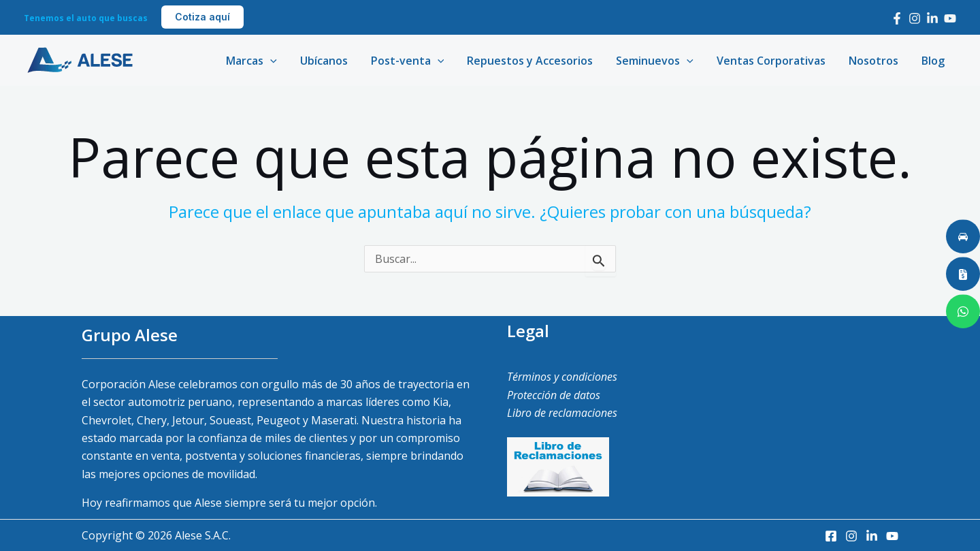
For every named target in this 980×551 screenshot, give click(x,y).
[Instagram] (915, 18)
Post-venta (415, 61)
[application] (280, 61)
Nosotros (876, 61)
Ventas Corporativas (774, 61)
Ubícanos (333, 61)
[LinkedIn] (932, 18)
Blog (934, 61)
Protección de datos (554, 395)
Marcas (262, 61)
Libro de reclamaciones (562, 413)
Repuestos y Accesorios (536, 61)
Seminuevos (659, 61)
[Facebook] (897, 18)
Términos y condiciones (562, 377)
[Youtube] (950, 18)
